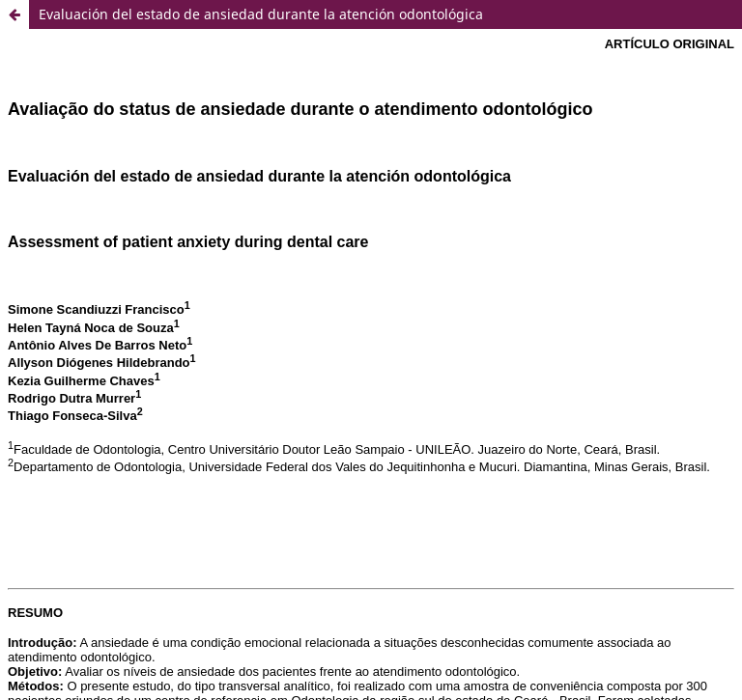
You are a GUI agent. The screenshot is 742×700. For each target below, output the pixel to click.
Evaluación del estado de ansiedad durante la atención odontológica (261, 14)
